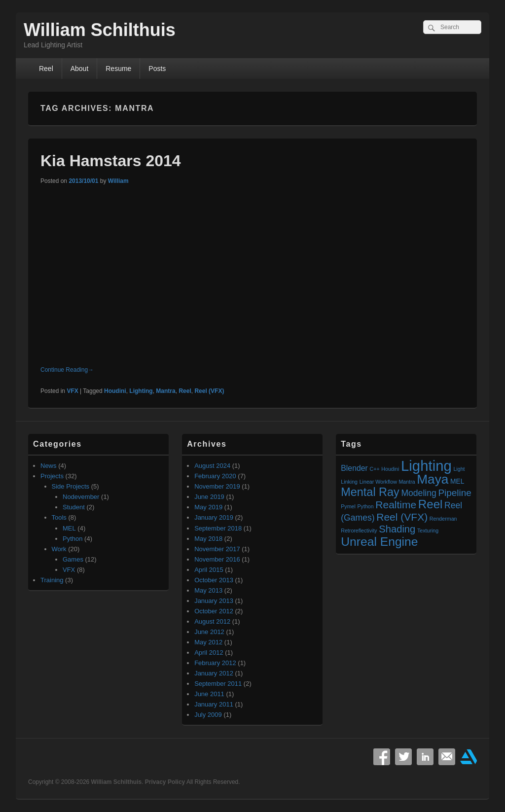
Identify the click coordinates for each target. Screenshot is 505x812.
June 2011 (209, 694)
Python (72, 539)
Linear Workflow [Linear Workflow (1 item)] (378, 482)
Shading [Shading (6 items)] (397, 529)
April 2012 (209, 653)
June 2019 (209, 497)
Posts (157, 69)
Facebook (382, 757)
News (49, 466)
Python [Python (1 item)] (365, 506)
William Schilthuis (100, 30)
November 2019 (217, 486)
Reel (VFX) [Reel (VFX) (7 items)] (402, 517)
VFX (72, 391)
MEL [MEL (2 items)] (457, 481)
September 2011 (218, 684)
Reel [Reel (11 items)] (431, 504)
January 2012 (214, 673)
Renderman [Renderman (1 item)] (443, 519)
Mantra (165, 391)
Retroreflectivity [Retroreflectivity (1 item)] (359, 530)
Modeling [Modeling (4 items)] (418, 493)
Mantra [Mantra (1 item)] (407, 482)
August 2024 (212, 466)
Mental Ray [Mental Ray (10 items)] (370, 492)
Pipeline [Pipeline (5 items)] (454, 493)
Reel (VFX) (209, 391)
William (118, 181)
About (80, 69)
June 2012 (209, 632)
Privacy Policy (165, 782)
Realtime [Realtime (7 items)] (396, 505)
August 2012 (212, 621)
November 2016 (217, 559)
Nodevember (81, 497)
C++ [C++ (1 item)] (375, 469)
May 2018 (208, 539)
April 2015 (209, 570)
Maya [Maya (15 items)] (433, 479)
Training (52, 580)
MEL (69, 528)
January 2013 (214, 601)
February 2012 (215, 663)
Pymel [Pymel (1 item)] (348, 506)
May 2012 (208, 642)
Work (59, 549)
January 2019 (214, 517)
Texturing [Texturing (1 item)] (428, 530)
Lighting (141, 391)
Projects (52, 476)
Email (447, 757)
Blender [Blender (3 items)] (354, 468)
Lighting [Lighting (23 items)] (426, 466)
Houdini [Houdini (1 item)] (390, 469)
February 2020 (215, 476)
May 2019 (208, 507)
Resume (118, 69)
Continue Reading (67, 370)
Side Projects (71, 486)
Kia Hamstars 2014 (111, 161)
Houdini (115, 391)
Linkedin (425, 757)
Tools (59, 517)
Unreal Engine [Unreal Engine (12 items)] (379, 542)
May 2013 (208, 590)
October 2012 (214, 611)
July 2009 (208, 715)
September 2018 (218, 528)
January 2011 (214, 704)
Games (73, 559)
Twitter (403, 757)
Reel (46, 69)
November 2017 (217, 549)
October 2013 (214, 580)
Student (74, 507)
